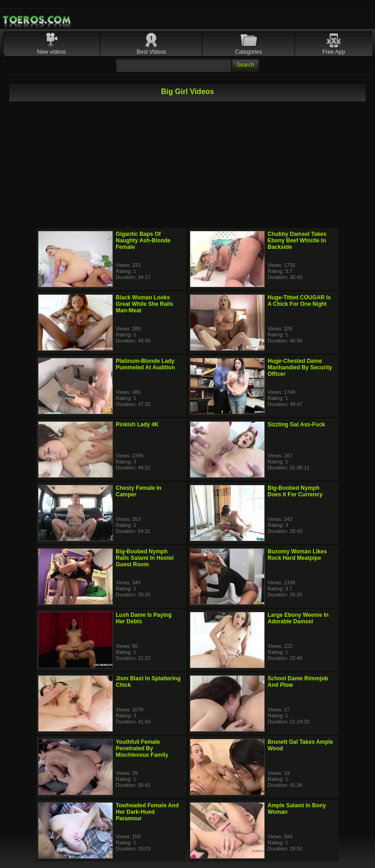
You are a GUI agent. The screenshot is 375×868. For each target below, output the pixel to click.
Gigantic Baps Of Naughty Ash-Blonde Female (143, 241)
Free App (334, 52)
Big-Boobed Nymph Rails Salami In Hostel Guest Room (145, 558)
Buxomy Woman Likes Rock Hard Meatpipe (297, 555)
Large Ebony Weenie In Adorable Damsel (298, 618)
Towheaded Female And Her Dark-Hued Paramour (147, 812)
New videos (51, 52)
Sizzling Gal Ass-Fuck (296, 424)
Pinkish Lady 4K (137, 424)
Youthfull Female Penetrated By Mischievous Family (142, 748)
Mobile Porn (37, 20)
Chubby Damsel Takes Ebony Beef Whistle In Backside (297, 241)
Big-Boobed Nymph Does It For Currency (295, 491)
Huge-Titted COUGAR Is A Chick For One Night (299, 301)
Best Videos (151, 52)
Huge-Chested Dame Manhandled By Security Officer (300, 367)
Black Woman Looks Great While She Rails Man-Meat (144, 304)
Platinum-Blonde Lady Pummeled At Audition (145, 364)
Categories (249, 52)
